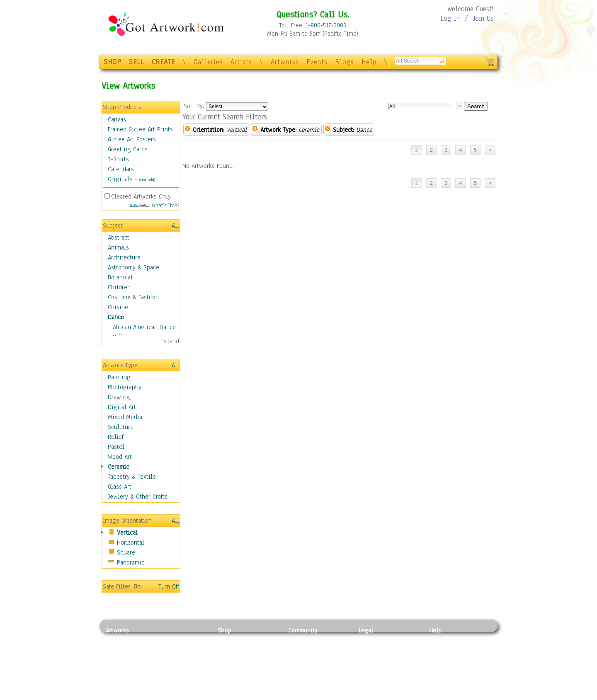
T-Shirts (118, 159)
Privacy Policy (377, 639)
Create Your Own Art (244, 695)
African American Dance (144, 327)
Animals (118, 247)
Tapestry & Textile (132, 477)
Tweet (437, 695)
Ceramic (118, 467)
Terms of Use (376, 649)
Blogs (345, 62)
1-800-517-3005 (326, 25)
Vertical (127, 533)
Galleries (208, 62)
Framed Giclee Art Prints (140, 129)
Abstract (119, 237)
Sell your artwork (311, 677)
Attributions (372, 658)
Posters (227, 658)
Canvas (117, 119)
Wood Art (120, 457)
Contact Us (443, 639)
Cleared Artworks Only (141, 196)
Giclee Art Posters (132, 139)
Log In (450, 18)
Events (317, 62)
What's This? (155, 205)
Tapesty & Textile (183, 677)
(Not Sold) (147, 180)
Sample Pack (446, 649)
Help (369, 62)
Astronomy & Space (133, 267)
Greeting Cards (128, 149)
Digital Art (122, 407)
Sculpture (121, 427)
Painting (119, 377)
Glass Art (120, 487)
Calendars (121, 169)
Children (119, 287)
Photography (125, 387)
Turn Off (169, 586)
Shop (224, 630)
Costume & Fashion (133, 297)
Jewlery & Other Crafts (138, 497)
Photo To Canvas (239, 639)
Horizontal (131, 543)
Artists (241, 62)
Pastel (116, 447)
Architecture (124, 257)
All (175, 225)
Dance (116, 317)
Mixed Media (125, 417)
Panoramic (131, 562)
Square (126, 552)
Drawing (119, 397)
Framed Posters (238, 649)
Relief (116, 437)
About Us (441, 658)
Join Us (483, 18)
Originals (120, 179)
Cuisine (118, 307)
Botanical (120, 277)
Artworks (285, 62)
